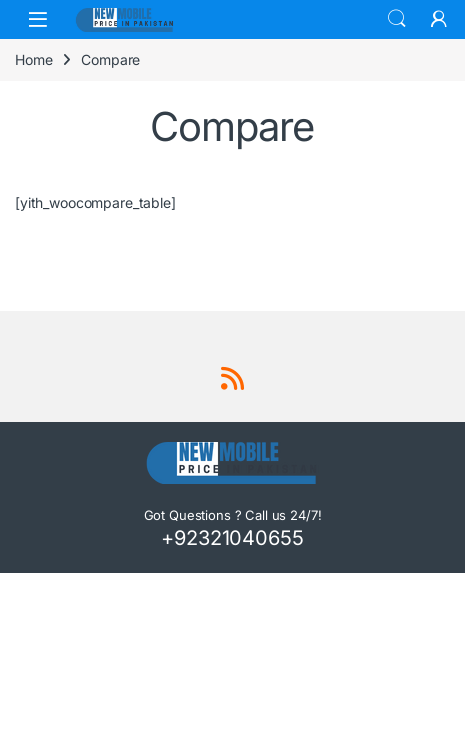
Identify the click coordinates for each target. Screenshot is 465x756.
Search (397, 19)
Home (33, 59)
